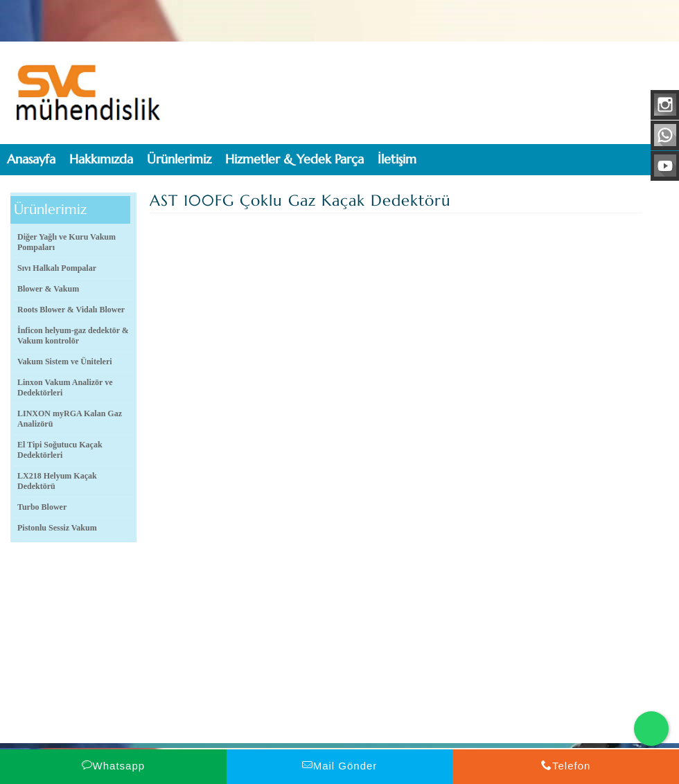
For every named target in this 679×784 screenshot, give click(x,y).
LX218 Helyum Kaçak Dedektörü (57, 481)
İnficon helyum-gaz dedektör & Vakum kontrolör (73, 336)
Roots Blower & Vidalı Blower (71, 310)
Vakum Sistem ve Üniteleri (65, 362)
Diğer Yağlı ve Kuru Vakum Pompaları (67, 242)
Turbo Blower (42, 507)
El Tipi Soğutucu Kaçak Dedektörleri (60, 450)
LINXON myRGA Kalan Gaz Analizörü (70, 419)
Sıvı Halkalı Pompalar (57, 268)
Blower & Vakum (48, 289)
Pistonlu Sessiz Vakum (57, 528)
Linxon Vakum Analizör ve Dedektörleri (65, 387)
